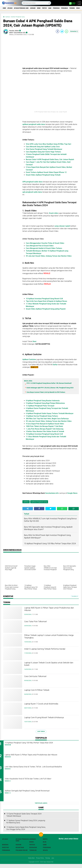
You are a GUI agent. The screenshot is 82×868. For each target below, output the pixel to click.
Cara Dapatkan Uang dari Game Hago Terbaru (43, 152)
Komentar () (74, 31)
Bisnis (49, 8)
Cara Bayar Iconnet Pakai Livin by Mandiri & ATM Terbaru (46, 392)
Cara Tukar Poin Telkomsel (40, 622)
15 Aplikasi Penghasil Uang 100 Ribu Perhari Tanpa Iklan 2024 (42, 743)
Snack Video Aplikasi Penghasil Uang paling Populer (46, 309)
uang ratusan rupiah (62, 226)
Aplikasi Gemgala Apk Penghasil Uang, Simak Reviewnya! (40, 795)
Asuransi (41, 8)
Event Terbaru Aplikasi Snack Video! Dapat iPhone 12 (46, 172)
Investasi (5, 851)
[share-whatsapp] (67, 31)
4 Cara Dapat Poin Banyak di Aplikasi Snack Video (45, 424)
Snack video (54, 213)
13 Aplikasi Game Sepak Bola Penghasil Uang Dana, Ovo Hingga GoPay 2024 (26, 832)
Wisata (45, 854)
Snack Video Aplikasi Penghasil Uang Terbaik (43, 175)
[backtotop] (41, 838)
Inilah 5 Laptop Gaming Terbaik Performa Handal (49, 651)
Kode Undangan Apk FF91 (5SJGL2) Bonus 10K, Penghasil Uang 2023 (50, 388)
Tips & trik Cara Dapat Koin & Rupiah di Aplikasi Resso (46, 301)
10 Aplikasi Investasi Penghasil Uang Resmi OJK (44, 299)
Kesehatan (33, 851)
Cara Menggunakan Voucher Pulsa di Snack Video (45, 243)
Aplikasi (12, 8)
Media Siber (30, 862)
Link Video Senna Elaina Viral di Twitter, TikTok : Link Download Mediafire (43, 770)
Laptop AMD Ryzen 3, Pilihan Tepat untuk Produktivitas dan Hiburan (49, 610)
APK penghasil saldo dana (32, 182)
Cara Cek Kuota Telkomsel (40, 677)
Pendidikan (71, 8)
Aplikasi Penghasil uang (26, 8)
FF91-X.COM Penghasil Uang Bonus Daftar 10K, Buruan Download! (49, 383)
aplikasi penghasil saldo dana (34, 124)
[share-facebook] (58, 31)
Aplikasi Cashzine (29, 359)
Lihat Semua (41, 731)
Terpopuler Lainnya (41, 807)
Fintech (56, 8)
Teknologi (33, 854)
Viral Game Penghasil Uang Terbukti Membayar (44, 149)
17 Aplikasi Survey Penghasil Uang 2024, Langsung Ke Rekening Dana (26, 825)
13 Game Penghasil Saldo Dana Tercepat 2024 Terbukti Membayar (24, 819)
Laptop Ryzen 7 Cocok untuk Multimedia (49, 704)
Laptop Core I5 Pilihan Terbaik (42, 691)
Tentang (49, 862)
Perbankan (6, 854)
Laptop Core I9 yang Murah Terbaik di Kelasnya (47, 720)
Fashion (18, 849)
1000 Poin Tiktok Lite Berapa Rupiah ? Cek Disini (44, 426)
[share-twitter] (62, 31)
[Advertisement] (51, 52)
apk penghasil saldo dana (32, 192)
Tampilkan (75, 596)
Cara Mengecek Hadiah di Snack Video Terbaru (44, 248)
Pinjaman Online (22, 854)
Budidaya (5, 849)
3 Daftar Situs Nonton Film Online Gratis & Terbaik (45, 431)
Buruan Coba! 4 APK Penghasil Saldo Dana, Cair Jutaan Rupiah (50, 159)
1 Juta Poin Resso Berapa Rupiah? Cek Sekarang (45, 429)
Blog (45, 846)
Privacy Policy (40, 862)
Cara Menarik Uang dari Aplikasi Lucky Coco (43, 147)
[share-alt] (28, 509)
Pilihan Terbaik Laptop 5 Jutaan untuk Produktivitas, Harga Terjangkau (47, 637)
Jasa (54, 862)
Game (63, 8)
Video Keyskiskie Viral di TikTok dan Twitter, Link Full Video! (41, 782)
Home (5, 8)
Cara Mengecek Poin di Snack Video (40, 246)
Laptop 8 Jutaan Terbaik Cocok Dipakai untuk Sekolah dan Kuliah (51, 665)
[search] (36, 3)
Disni (35, 341)
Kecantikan (20, 851)
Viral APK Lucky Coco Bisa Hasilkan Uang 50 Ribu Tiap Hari (48, 144)
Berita (45, 843)
